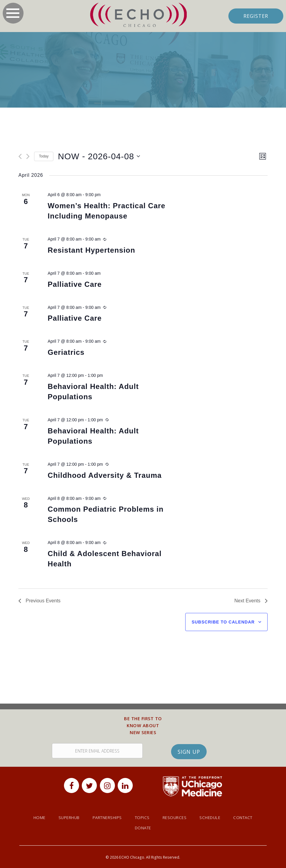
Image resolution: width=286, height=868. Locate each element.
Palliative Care (75, 284)
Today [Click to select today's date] (44, 156)
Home (32, 819)
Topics (143, 819)
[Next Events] (28, 157)
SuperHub (64, 819)
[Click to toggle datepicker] (99, 156)
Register (255, 16)
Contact (250, 819)
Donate (143, 829)
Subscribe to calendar (223, 622)
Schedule (214, 819)
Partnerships (105, 819)
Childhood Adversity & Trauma (105, 475)
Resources (177, 819)
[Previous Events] (20, 157)
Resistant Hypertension (91, 250)
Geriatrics (66, 352)
